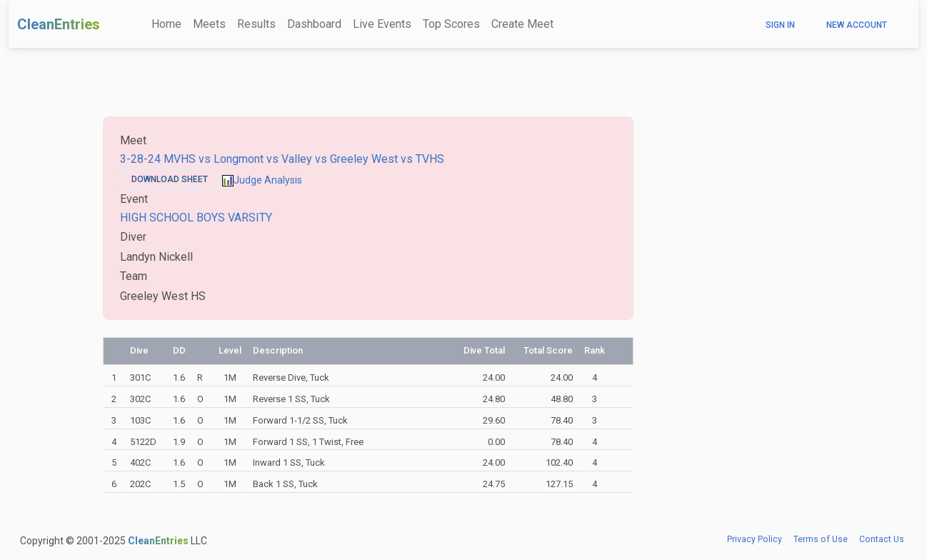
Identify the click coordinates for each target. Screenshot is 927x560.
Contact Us (882, 539)
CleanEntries (59, 24)
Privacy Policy (755, 539)
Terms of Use (821, 539)
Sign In (780, 25)
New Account (857, 25)
